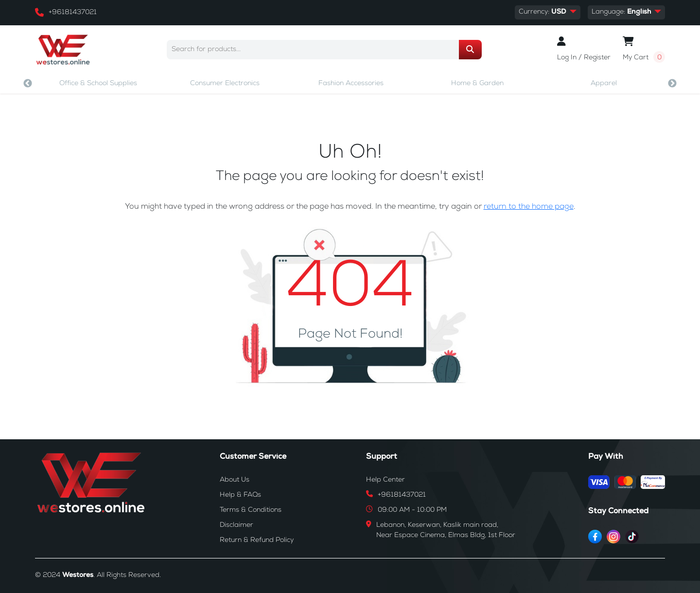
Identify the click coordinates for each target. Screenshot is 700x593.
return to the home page (529, 207)
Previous (28, 84)
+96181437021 (73, 13)
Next (672, 84)
